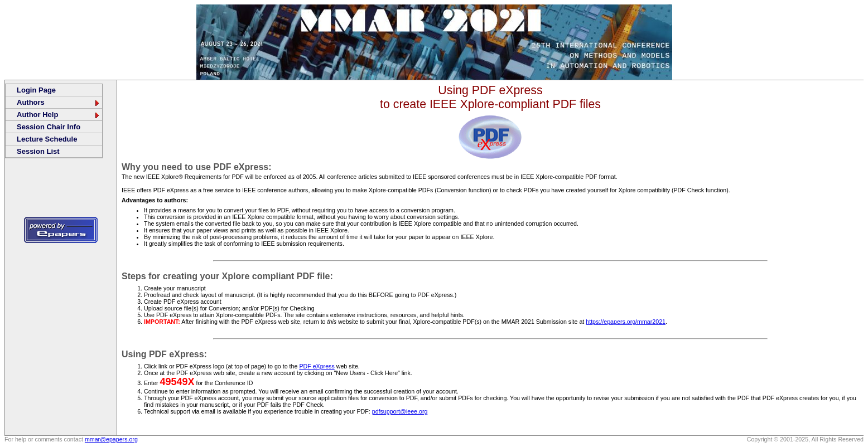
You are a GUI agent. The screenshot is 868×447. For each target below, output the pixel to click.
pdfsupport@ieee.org (400, 411)
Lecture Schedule (47, 139)
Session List (38, 151)
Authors (59, 102)
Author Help (59, 115)
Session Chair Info (49, 127)
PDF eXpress (317, 366)
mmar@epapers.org (111, 439)
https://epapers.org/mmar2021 (626, 322)
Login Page (36, 90)
